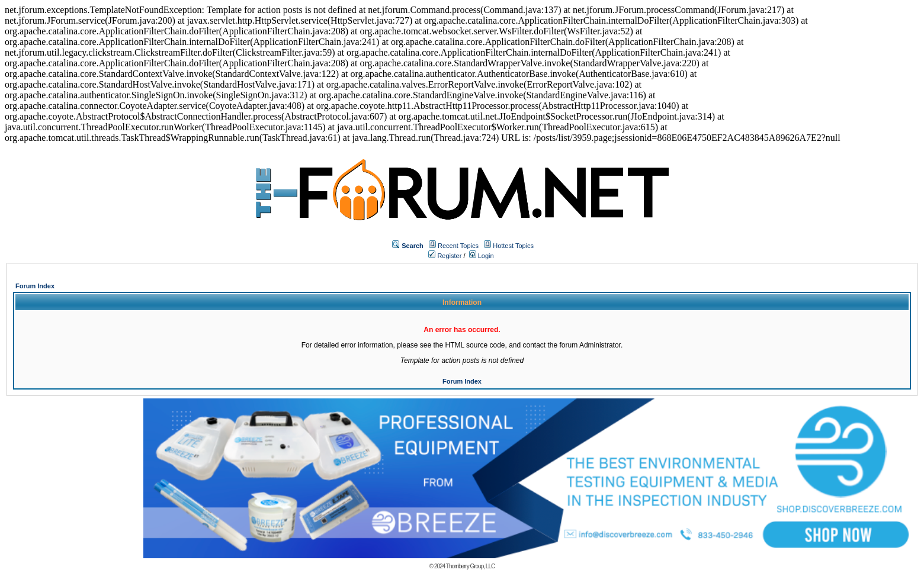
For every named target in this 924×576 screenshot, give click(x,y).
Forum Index (35, 286)
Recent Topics (458, 246)
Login (482, 256)
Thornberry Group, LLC (470, 566)
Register (445, 256)
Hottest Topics (513, 246)
